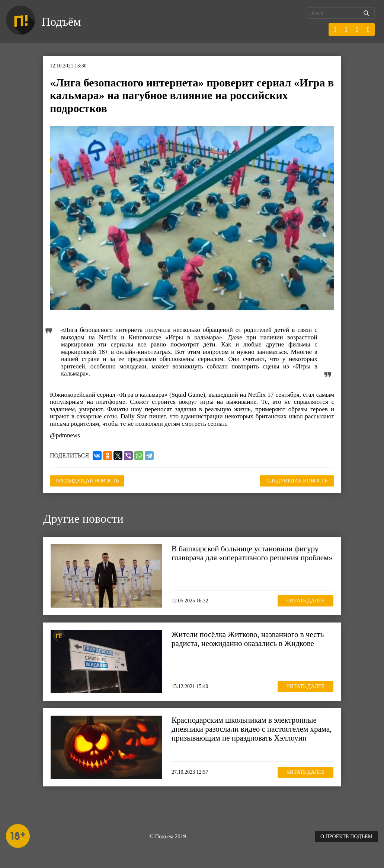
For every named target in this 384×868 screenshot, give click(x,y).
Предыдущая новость (87, 481)
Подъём (61, 22)
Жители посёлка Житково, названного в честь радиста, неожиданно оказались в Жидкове (248, 639)
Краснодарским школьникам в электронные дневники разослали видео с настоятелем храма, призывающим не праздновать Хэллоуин (252, 729)
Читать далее (305, 601)
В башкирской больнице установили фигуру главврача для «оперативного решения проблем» (252, 553)
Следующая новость (297, 481)
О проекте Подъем (346, 837)
